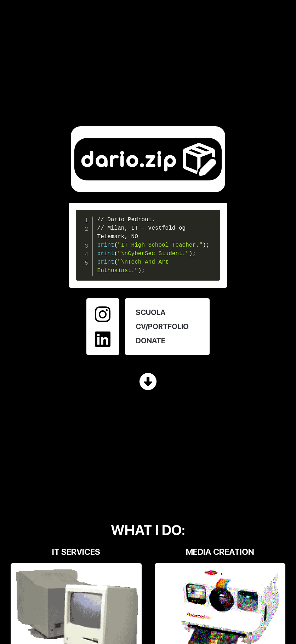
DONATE (150, 341)
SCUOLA (150, 312)
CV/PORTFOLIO (162, 326)
